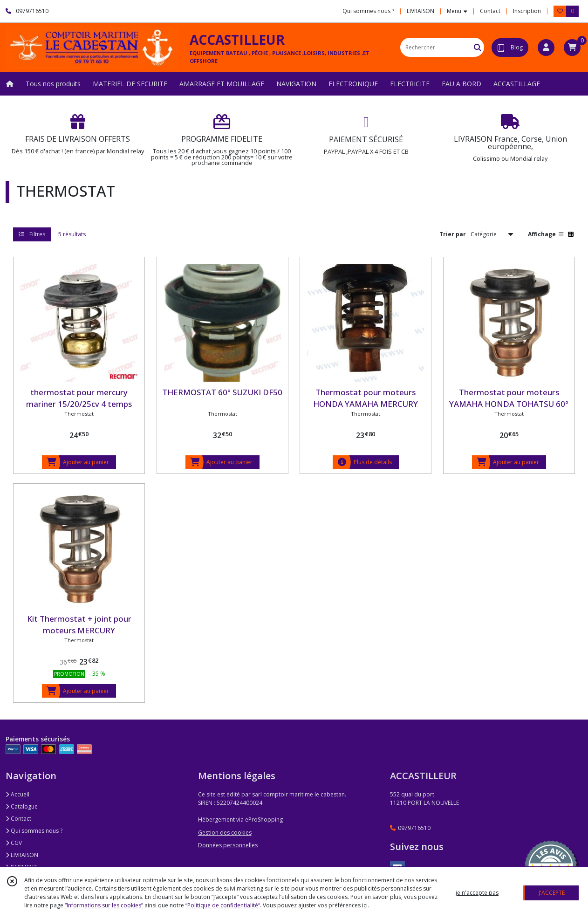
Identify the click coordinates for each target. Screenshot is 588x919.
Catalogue (22, 806)
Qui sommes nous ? (34, 831)
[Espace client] (546, 48)
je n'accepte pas (477, 893)
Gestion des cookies (225, 833)
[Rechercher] (478, 47)
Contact (490, 11)
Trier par (453, 234)
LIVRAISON (22, 855)
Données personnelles (228, 845)
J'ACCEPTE (552, 893)
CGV (14, 843)
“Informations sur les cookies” (104, 905)
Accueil (17, 794)
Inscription (527, 11)
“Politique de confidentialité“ (223, 905)
